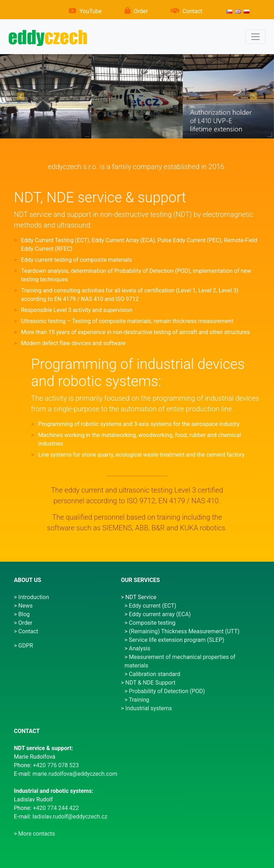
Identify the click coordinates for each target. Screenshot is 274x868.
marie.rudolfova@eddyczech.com (75, 774)
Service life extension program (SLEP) (176, 640)
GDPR (26, 646)
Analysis (139, 648)
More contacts (37, 834)
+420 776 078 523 (56, 765)
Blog (24, 614)
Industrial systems (149, 708)
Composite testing (152, 623)
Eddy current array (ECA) (160, 614)
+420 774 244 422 (56, 808)
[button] (21, 96)
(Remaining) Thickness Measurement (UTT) (184, 631)
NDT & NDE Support (150, 683)
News (25, 606)
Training (139, 700)
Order (141, 11)
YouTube (91, 11)
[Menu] (255, 37)
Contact (192, 11)
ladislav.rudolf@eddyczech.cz (70, 817)
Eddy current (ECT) (153, 606)
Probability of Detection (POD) (167, 691)
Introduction (34, 597)
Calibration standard (154, 674)
